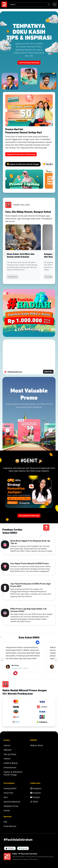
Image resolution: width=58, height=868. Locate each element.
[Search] (27, 4)
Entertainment (10, 767)
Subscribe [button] (48, 372)
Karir (6, 797)
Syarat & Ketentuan (12, 802)
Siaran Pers (9, 793)
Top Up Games (10, 754)
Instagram (36, 788)
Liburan (7, 745)
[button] (55, 4)
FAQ (5, 822)
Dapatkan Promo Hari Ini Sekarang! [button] (21, 154)
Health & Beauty (11, 763)
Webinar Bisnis (37, 745)
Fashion (7, 759)
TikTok (34, 802)
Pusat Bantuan (10, 826)
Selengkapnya (13, 277)
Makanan (8, 750)
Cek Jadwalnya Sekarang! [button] (29, 516)
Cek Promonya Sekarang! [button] (29, 63)
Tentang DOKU (10, 788)
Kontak (7, 810)
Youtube (35, 797)
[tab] (23, 164)
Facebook (36, 793)
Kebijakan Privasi (11, 806)
